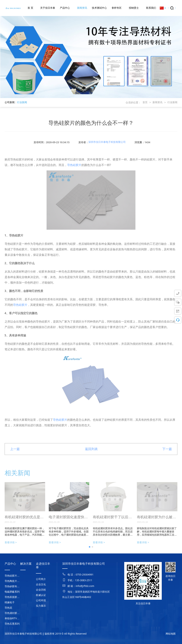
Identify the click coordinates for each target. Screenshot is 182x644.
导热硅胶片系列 (12, 576)
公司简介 (41, 579)
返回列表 (91, 455)
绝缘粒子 (10, 602)
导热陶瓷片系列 (12, 581)
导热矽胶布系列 (12, 586)
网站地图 (171, 634)
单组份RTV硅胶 (12, 618)
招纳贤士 (134, 8)
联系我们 (151, 8)
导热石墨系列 (12, 624)
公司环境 (41, 600)
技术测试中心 (99, 8)
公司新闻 (10, 102)
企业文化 (41, 584)
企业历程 (41, 590)
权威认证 (41, 595)
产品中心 (65, 8)
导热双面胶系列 (12, 597)
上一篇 (15, 455)
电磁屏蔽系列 (12, 592)
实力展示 (41, 606)
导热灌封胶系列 (12, 613)
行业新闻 (22, 102)
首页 (145, 102)
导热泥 (8, 608)
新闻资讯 (82, 8)
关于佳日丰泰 (48, 8)
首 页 (30, 8)
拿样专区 (117, 8)
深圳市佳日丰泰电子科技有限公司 (107, 147)
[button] (90, 552)
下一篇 (167, 455)
